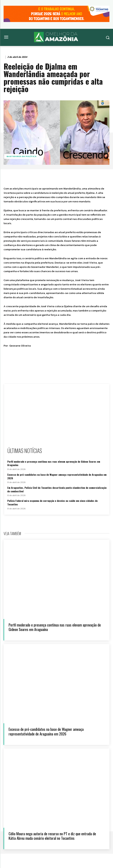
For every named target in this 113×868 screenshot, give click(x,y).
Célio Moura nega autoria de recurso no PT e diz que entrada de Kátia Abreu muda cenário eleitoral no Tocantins (52, 836)
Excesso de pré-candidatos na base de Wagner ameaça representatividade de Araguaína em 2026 (57, 476)
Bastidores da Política (22, 156)
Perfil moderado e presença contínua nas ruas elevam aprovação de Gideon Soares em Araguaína (54, 463)
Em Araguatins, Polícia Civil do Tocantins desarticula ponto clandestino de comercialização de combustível (57, 489)
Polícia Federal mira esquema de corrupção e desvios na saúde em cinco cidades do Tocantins (52, 502)
